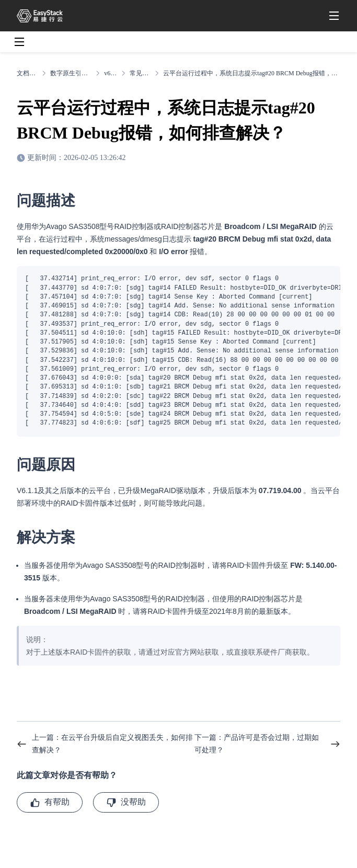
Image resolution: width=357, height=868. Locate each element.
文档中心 (27, 73)
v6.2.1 (111, 73)
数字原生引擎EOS (71, 73)
